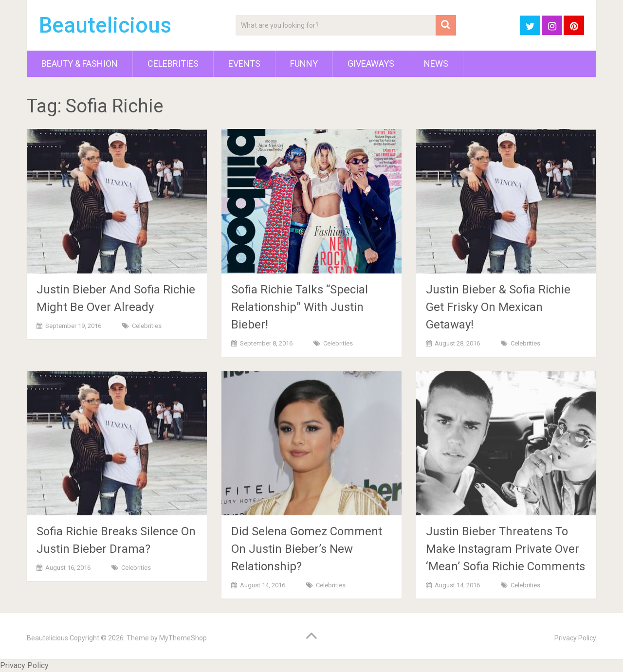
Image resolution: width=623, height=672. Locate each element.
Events (244, 64)
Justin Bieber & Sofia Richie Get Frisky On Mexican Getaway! (498, 307)
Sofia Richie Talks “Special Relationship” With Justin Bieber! (300, 307)
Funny (304, 64)
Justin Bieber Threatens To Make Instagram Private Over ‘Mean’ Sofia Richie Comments (505, 549)
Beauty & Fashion (80, 64)
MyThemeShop (183, 638)
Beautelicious (105, 25)
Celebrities (173, 64)
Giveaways (371, 64)
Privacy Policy (575, 638)
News (436, 64)
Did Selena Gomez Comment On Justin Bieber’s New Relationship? (307, 549)
